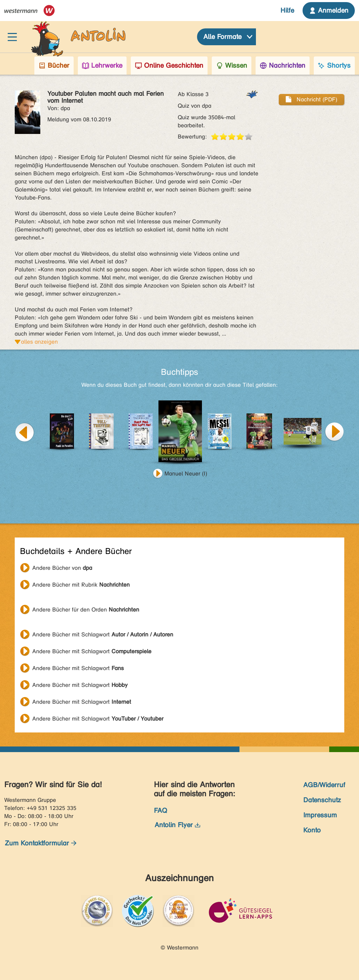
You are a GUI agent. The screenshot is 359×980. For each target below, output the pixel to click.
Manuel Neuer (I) (186, 474)
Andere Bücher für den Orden (86, 610)
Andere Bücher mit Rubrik (81, 585)
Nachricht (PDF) (311, 99)
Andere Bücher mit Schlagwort (103, 634)
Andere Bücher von (62, 568)
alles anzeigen (39, 342)
